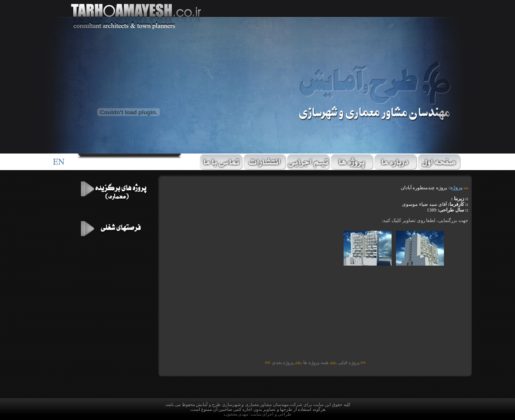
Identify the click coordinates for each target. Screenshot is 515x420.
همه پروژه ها (316, 362)
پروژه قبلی (348, 362)
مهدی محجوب (236, 414)
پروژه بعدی (283, 362)
